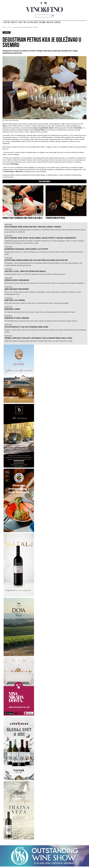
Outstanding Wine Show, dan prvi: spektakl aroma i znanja (33, 227)
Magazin (50, 22)
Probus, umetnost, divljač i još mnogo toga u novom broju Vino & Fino (38, 338)
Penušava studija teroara (17, 318)
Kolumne (42, 22)
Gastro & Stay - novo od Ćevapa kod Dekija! (25, 271)
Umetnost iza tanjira (15, 300)
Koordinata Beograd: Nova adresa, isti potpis (26, 249)
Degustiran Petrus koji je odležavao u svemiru (26, 27)
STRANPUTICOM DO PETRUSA (55, 218)
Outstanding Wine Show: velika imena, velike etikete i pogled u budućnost (40, 238)
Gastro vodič (33, 22)
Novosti (14, 22)
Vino (20, 22)
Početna (7, 22)
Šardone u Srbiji (12, 309)
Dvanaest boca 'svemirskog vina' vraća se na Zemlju (22, 218)
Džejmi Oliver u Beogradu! (17, 280)
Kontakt (58, 22)
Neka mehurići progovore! (17, 289)
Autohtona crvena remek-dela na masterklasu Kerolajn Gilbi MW (36, 260)
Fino (25, 22)
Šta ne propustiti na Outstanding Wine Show (26, 327)
